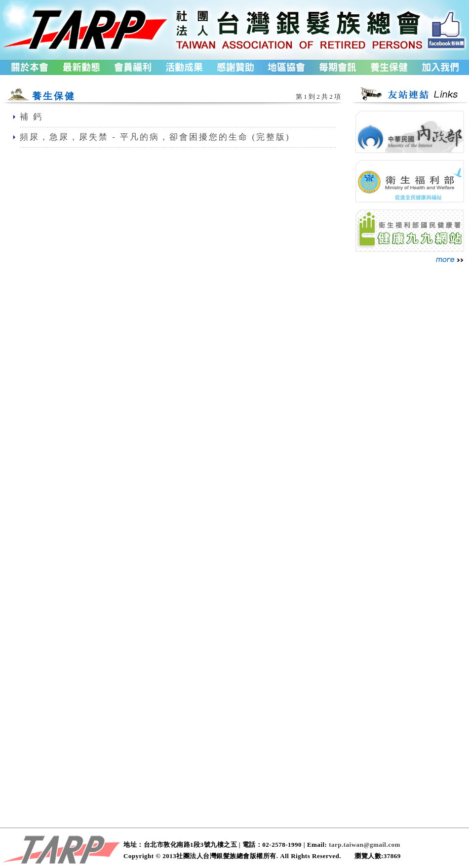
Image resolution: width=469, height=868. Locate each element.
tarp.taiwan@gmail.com (365, 845)
